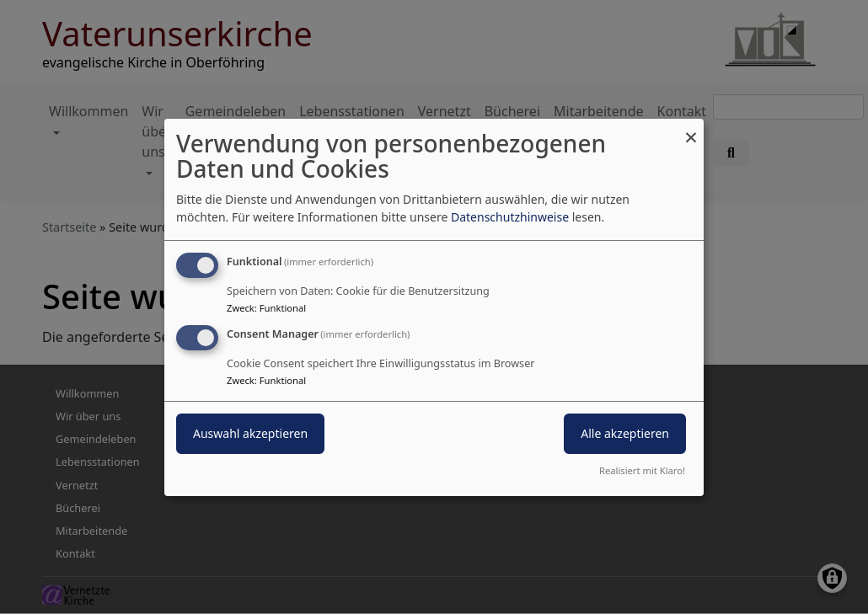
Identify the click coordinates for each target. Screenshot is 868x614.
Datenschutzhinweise (510, 217)
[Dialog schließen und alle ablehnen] (691, 128)
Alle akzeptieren (625, 433)
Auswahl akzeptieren (250, 433)
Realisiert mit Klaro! (642, 470)
